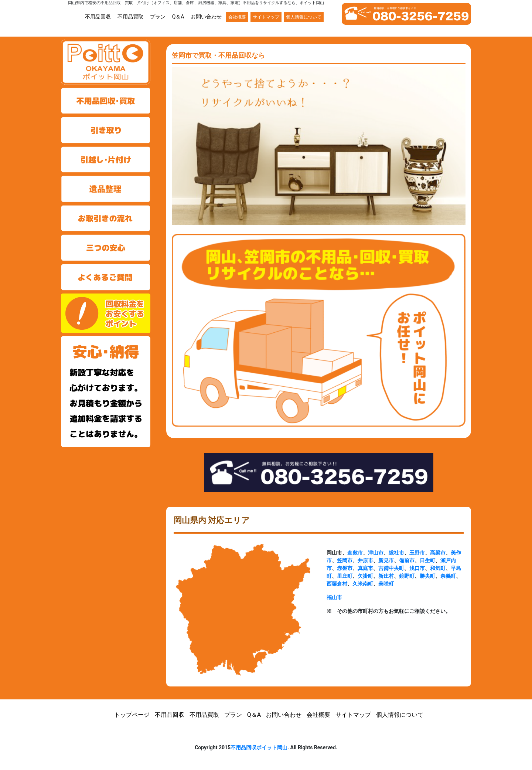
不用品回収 (98, 17)
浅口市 (417, 568)
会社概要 (237, 17)
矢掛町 (365, 576)
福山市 (334, 597)
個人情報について (304, 17)
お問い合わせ (206, 17)
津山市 (376, 553)
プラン (158, 17)
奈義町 (448, 576)
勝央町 (427, 576)
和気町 (438, 568)
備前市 (407, 560)
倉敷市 (355, 553)
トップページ (132, 715)
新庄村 (386, 576)
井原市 (365, 560)
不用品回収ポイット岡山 (259, 747)
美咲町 (386, 584)
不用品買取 (130, 17)
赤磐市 (345, 568)
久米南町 (363, 584)
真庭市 (365, 568)
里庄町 (345, 576)
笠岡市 (345, 560)
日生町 (427, 560)
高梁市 (438, 553)
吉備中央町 (391, 568)
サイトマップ (266, 17)
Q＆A (178, 17)
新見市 (386, 560)
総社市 (396, 553)
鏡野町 (407, 576)
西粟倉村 (337, 584)
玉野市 (417, 553)
